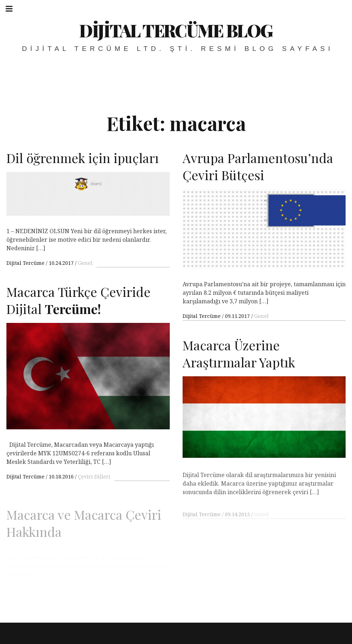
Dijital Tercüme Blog (176, 30)
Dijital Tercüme (26, 263)
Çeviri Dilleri (94, 482)
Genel (85, 263)
